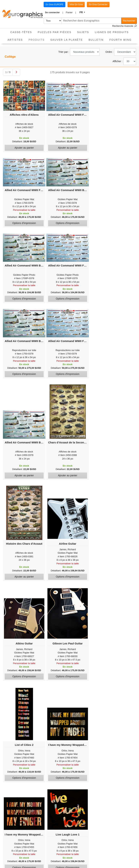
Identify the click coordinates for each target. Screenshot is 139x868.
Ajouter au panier (24, 148)
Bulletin (96, 40)
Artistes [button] (15, 40)
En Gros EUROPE (54, 5)
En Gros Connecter (98, 5)
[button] (54, 12)
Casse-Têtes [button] (21, 32)
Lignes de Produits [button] (112, 32)
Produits (38, 39)
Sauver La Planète (67, 40)
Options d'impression (24, 223)
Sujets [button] (83, 32)
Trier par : (64, 52)
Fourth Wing (120, 40)
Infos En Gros (76, 5)
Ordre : (109, 52)
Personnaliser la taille (24, 210)
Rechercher (129, 21)
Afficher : (118, 61)
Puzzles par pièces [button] (54, 32)
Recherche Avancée (125, 26)
